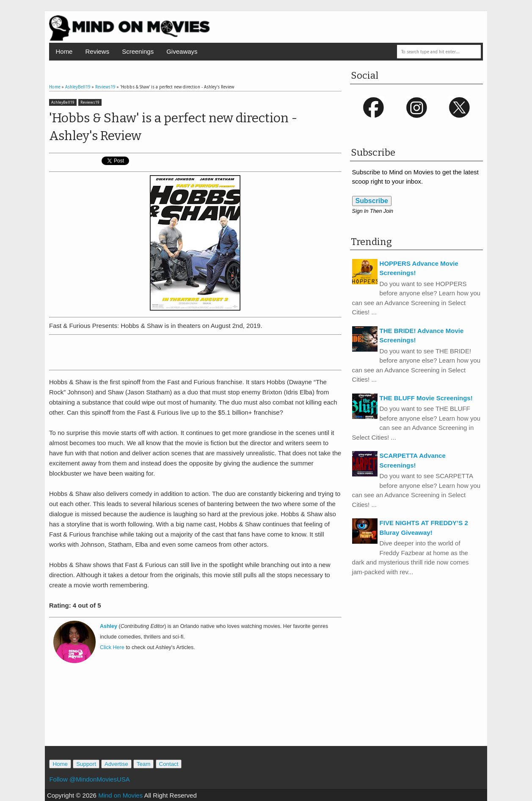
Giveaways (182, 51)
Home (64, 51)
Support (86, 764)
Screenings (138, 51)
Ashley (109, 626)
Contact (169, 764)
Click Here (112, 647)
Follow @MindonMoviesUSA (89, 779)
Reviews (97, 51)
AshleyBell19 (63, 102)
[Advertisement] (195, 351)
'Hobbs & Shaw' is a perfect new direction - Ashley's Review (173, 127)
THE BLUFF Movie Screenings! (426, 398)
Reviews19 (90, 102)
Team (144, 764)
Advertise (116, 764)
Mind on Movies (120, 795)
